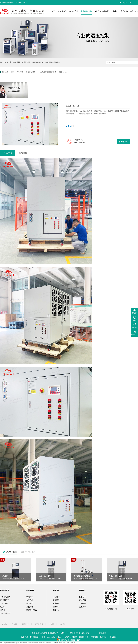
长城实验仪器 (15, 62)
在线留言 (82, 600)
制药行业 (30, 597)
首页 (12, 72)
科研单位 (30, 603)
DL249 (5, 576)
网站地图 (103, 633)
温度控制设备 (31, 72)
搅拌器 (3, 610)
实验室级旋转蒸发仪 (53, 62)
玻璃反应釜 (4, 603)
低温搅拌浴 (26, 62)
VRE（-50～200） (116, 576)
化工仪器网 (39, 624)
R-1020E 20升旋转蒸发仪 (84, 576)
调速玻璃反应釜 (38, 62)
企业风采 (56, 607)
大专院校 (30, 600)
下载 (73, 126)
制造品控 (56, 603)
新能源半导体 (32, 610)
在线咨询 (123, 142)
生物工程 (30, 607)
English (125, 3)
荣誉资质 (56, 600)
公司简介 (56, 597)
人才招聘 (82, 603)
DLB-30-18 (63, 72)
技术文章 (82, 607)
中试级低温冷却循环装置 (47, 72)
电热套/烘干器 (5, 613)
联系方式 (82, 597)
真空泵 (3, 607)
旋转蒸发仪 (4, 600)
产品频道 (20, 72)
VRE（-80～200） (45, 576)
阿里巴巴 (26, 624)
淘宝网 (14, 624)
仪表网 (51, 624)
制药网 (62, 624)
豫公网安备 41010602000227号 (69, 640)
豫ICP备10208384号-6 (80, 637)
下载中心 (56, 610)
